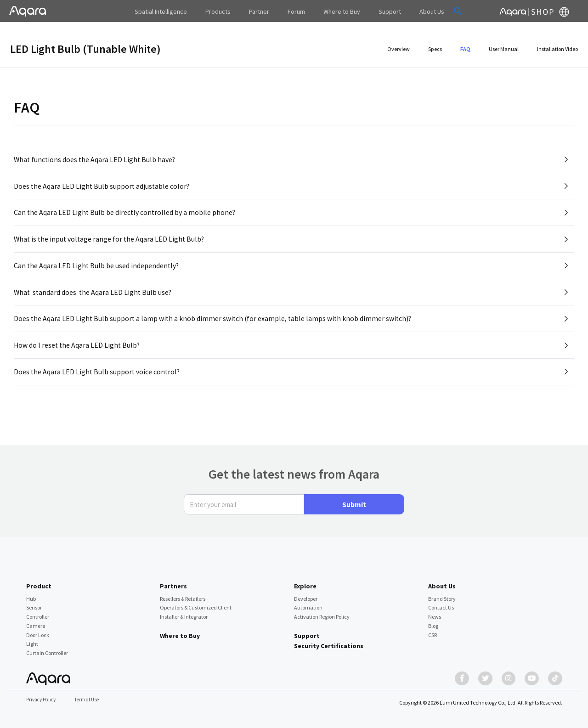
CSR (433, 630)
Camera (36, 622)
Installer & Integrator (184, 612)
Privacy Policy (42, 700)
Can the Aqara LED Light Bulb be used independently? (97, 271)
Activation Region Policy (322, 612)
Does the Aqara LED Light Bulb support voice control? (98, 383)
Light (32, 640)
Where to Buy (180, 632)
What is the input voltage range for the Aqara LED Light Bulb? (111, 243)
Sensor (34, 603)
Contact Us (441, 603)
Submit (354, 500)
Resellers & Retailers (183, 595)
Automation (308, 603)
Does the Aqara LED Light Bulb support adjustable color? (103, 188)
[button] (439, 11)
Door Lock (38, 630)
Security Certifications (329, 642)
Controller (38, 612)
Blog (433, 622)
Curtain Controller (47, 649)
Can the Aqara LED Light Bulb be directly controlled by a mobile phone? (126, 215)
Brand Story (442, 595)
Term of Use (90, 700)
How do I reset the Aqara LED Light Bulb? (78, 355)
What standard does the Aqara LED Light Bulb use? (94, 299)
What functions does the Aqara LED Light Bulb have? (96, 160)
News (435, 612)
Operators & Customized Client (196, 603)
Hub (31, 595)
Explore (305, 582)
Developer (306, 595)
